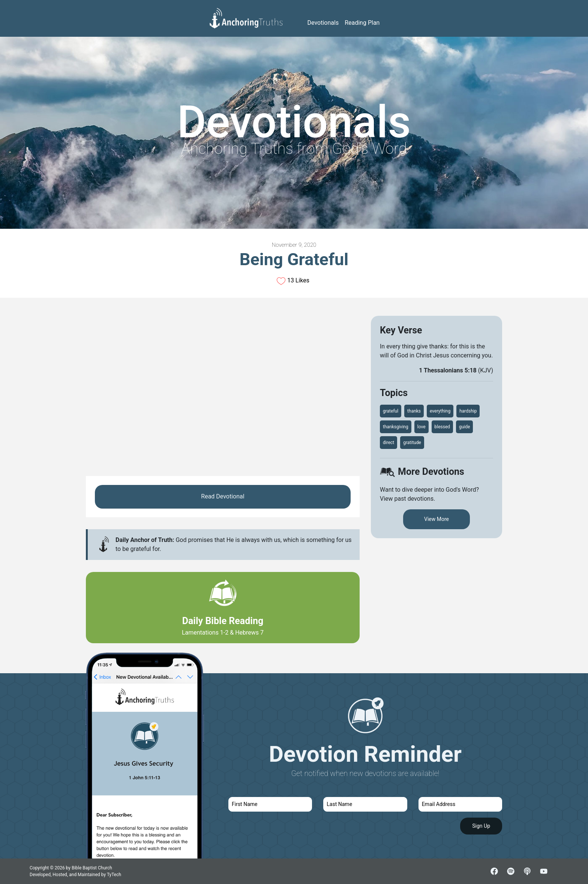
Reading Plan (362, 23)
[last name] (365, 804)
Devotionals (323, 23)
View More (436, 519)
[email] (460, 804)
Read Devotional (223, 496)
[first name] (270, 804)
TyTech (114, 875)
